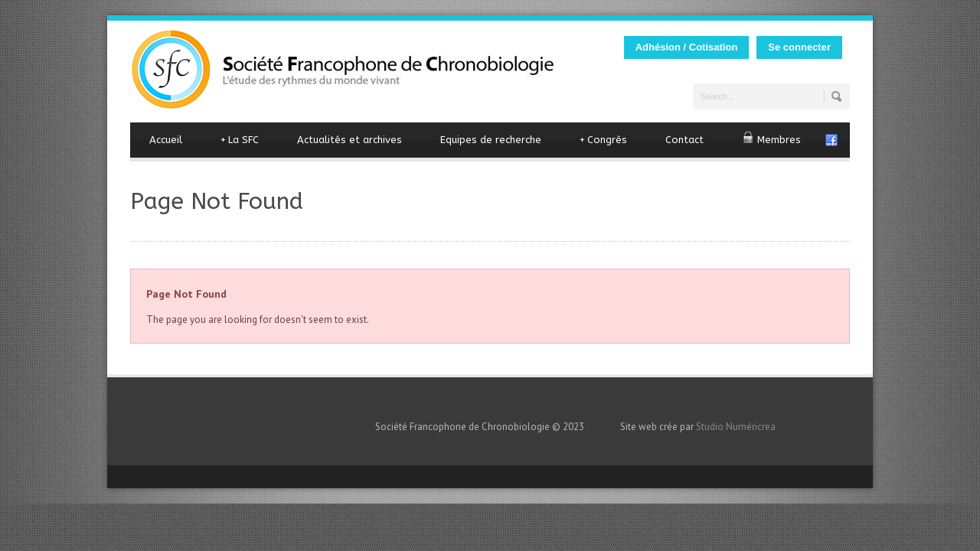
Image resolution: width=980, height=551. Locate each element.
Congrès (603, 140)
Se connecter (799, 47)
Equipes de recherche (491, 140)
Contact (684, 140)
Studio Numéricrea (736, 427)
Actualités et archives (350, 140)
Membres (771, 138)
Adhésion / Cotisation (687, 47)
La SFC (240, 140)
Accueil (166, 140)
